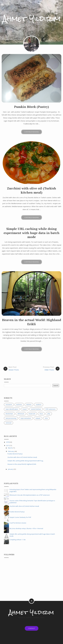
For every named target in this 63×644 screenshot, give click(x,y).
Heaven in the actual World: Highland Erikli (32, 322)
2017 (8, 446)
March (10, 448)
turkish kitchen (36, 409)
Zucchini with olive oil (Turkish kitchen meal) (32, 190)
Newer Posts (14, 370)
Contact (32, 628)
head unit (32, 414)
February (11, 451)
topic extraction (26, 418)
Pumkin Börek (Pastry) (32, 107)
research (9, 405)
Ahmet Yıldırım (32, 19)
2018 (8, 442)
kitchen (29, 405)
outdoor (39, 405)
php (49, 414)
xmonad (9, 423)
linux (41, 414)
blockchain (9, 414)
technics (19, 405)
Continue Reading (32, 132)
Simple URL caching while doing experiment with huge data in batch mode (31, 233)
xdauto (38, 418)
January (11, 469)
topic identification (12, 409)
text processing (11, 418)
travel (25, 409)
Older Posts (49, 370)
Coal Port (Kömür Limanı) (18, 523)
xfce (46, 418)
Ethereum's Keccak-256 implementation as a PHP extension (30, 495)
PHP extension (51, 409)
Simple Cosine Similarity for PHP (20, 517)
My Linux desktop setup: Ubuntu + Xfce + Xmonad (26, 528)
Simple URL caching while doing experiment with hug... (26, 461)
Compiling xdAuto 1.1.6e (18, 540)
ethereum (21, 414)
